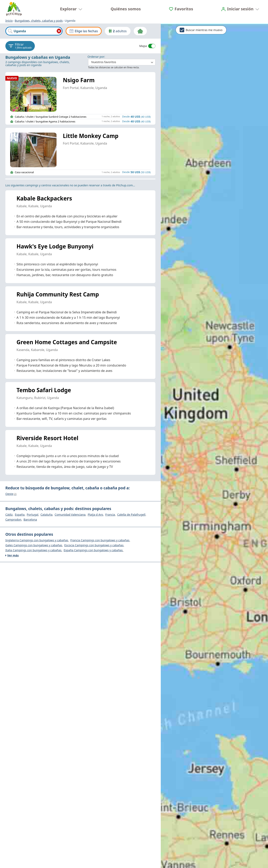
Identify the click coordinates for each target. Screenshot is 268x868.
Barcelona (30, 520)
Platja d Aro (95, 515)
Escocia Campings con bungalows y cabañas (94, 545)
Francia (110, 515)
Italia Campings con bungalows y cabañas (33, 550)
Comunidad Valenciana (70, 515)
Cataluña (46, 515)
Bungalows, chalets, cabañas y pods (39, 21)
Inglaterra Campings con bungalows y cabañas (37, 540)
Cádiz (9, 515)
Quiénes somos (126, 9)
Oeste (11, 494)
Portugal (32, 515)
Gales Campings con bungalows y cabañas (34, 545)
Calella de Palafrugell (131, 515)
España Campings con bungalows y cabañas (93, 550)
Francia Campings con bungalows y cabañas (100, 540)
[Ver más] (81, 555)
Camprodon (13, 520)
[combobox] (34, 31)
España (20, 515)
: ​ (121, 60)
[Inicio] (14, 9)
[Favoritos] (181, 9)
